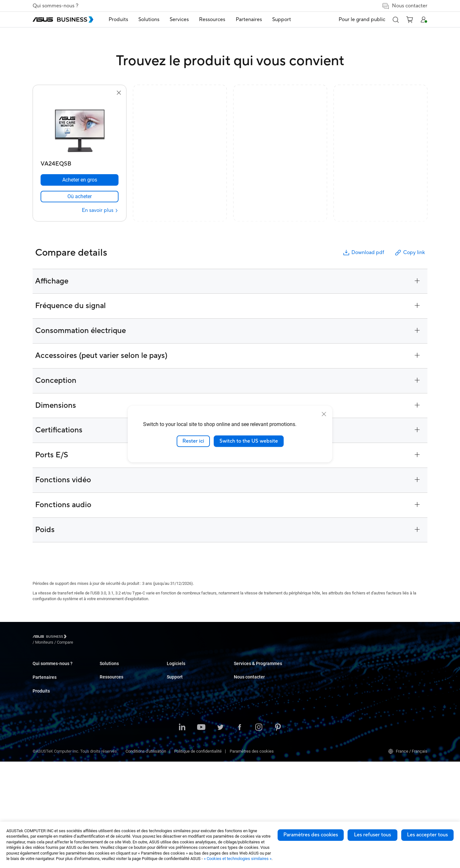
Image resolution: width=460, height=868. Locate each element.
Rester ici (193, 441)
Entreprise (176, 679)
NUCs (105, 689)
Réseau (107, 746)
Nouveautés (245, 719)
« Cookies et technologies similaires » (238, 859)
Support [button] (281, 19)
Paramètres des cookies (311, 835)
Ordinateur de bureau (119, 679)
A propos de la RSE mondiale (58, 679)
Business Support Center (323, 669)
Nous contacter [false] (405, 6)
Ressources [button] (212, 19)
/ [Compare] (100, 637)
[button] (395, 19)
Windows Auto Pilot (251, 797)
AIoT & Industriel (115, 736)
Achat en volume (383, 669)
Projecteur (109, 708)
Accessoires (111, 790)
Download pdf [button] (363, 253)
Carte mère (110, 727)
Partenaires (45, 693)
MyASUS (242, 768)
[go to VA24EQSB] (80, 127)
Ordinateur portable (117, 669)
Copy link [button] (410, 253)
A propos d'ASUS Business (56, 669)
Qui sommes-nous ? (55, 6)
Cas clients (244, 669)
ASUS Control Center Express (260, 788)
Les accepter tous (427, 835)
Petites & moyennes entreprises (195, 669)
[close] (324, 414)
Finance (174, 752)
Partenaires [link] (249, 19)
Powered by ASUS (317, 713)
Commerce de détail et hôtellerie (196, 698)
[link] (80, 197)
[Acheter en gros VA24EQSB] (80, 180)
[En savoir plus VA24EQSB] (100, 210)
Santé (172, 708)
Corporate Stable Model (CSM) (328, 703)
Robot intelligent (114, 781)
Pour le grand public (362, 19)
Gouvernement (180, 761)
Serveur (107, 717)
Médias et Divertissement (190, 742)
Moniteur (108, 698)
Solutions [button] (149, 19)
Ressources (245, 744)
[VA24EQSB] (80, 162)
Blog (238, 679)
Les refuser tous (372, 835)
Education (176, 689)
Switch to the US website (249, 441)
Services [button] (179, 19)
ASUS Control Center (252, 778)
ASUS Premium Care (319, 694)
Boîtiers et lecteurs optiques (125, 756)
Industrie (175, 717)
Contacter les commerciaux (393, 679)
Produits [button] (118, 19)
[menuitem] (118, 20)
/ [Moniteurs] (79, 637)
